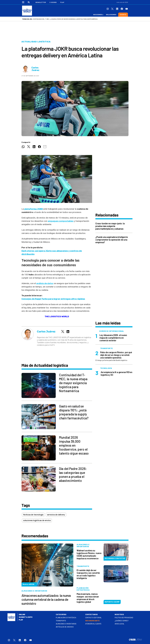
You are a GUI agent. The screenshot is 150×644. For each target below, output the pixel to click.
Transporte (61, 621)
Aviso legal (120, 624)
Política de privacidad (124, 618)
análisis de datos (45, 283)
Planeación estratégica (66, 618)
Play (62, 2)
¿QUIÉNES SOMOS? (122, 621)
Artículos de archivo (65, 627)
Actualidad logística (36, 42)
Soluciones (111, 15)
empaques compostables (61, 221)
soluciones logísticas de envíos (37, 520)
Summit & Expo (26, 617)
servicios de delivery (56, 515)
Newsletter (41, 2)
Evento (123, 15)
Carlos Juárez (35, 69)
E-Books (53, 2)
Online (22, 615)
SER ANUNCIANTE (92, 621)
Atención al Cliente (93, 624)
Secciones (98, 15)
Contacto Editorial (93, 618)
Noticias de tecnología (33, 515)
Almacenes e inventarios (66, 624)
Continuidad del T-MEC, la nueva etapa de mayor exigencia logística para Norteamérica (65, 19)
